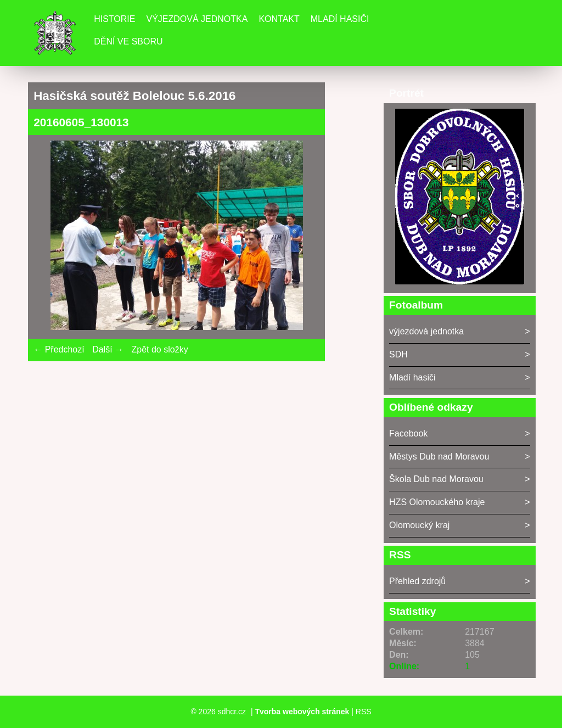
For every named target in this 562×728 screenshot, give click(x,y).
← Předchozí (59, 349)
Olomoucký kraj (419, 525)
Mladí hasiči (340, 19)
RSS (364, 712)
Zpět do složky (159, 349)
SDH (398, 354)
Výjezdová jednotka (197, 19)
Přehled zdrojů (417, 581)
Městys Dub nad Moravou (439, 457)
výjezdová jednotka (426, 331)
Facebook (408, 433)
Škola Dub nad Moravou (436, 479)
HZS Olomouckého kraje (437, 502)
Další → (108, 349)
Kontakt (279, 19)
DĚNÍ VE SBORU (128, 41)
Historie (114, 19)
